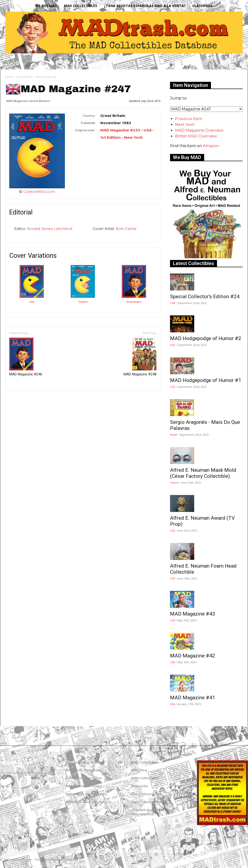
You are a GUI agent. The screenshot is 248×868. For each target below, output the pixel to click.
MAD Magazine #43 (193, 614)
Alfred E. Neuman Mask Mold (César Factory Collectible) (203, 473)
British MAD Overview (196, 136)
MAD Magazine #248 (140, 357)
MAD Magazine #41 (193, 698)
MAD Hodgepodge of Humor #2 (206, 338)
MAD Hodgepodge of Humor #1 (206, 380)
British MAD (25, 77)
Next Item (185, 125)
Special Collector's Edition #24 (205, 297)
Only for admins (22, 399)
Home (10, 77)
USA (32, 302)
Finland (83, 302)
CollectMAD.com (39, 192)
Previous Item (189, 119)
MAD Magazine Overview (199, 130)
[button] (234, 61)
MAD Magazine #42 (193, 656)
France (174, 483)
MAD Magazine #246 (26, 357)
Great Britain (134, 302)
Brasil (174, 435)
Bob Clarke (126, 229)
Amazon (211, 146)
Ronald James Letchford (50, 229)
